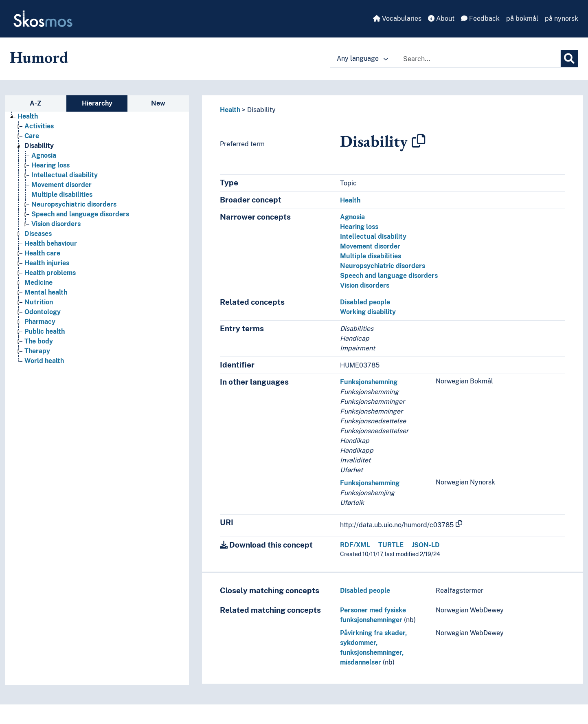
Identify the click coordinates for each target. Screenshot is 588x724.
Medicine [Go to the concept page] (38, 283)
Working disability (368, 312)
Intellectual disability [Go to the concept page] (65, 175)
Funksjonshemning (369, 382)
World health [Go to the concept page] (44, 361)
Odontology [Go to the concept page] (43, 312)
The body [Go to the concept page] (39, 341)
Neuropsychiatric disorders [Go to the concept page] (74, 204)
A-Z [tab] (36, 103)
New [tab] (158, 103)
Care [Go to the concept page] (32, 136)
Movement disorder (370, 246)
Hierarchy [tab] (97, 103)
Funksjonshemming (370, 483)
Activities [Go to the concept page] (39, 126)
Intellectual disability (373, 237)
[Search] (569, 59)
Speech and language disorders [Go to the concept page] (80, 214)
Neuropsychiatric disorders (383, 266)
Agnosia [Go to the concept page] (44, 155)
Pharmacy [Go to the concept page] (40, 322)
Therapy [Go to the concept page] (37, 351)
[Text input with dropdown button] (479, 59)
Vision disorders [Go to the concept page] (56, 224)
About (441, 19)
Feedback (480, 19)
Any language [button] (362, 58)
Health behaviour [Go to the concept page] (51, 243)
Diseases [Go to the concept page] (38, 234)
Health (230, 110)
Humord (39, 57)
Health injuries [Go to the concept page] (47, 263)
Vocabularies (397, 19)
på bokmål (522, 19)
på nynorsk (562, 19)
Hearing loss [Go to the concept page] (50, 165)
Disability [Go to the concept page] (39, 146)
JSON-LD (426, 545)
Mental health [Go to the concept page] (46, 292)
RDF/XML (355, 545)
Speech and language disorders (389, 276)
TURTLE (391, 545)
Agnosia (352, 217)
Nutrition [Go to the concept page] (39, 302)
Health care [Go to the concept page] (42, 253)
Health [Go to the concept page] (28, 116)
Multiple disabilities (371, 256)
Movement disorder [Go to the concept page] (61, 185)
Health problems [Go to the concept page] (50, 273)
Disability (261, 110)
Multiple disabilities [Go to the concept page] (62, 195)
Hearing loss (359, 227)
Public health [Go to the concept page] (45, 331)
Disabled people (365, 302)
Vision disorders (365, 285)
